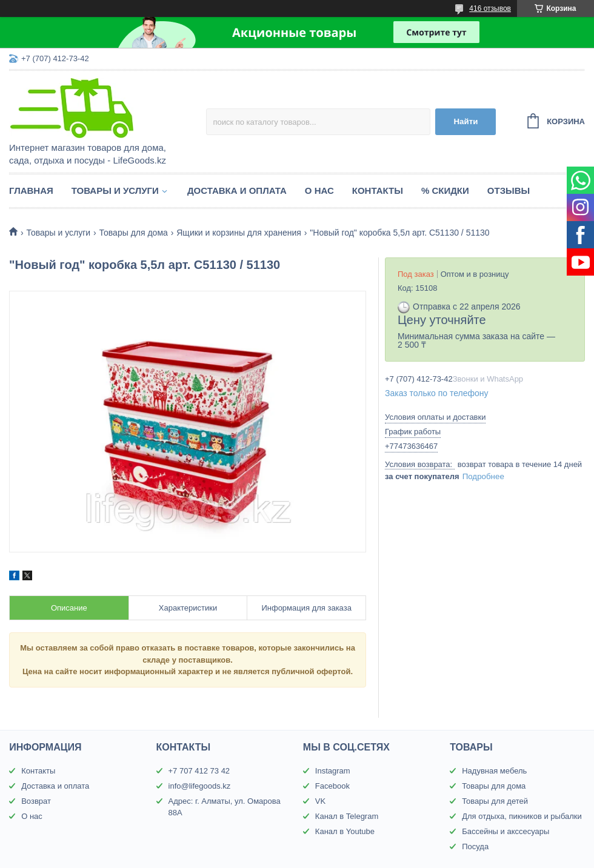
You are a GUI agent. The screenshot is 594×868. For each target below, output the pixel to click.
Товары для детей (495, 801)
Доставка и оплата (237, 190)
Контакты (378, 190)
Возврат (36, 801)
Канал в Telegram (347, 816)
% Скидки (445, 190)
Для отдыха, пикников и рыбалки (522, 816)
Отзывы (509, 190)
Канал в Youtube (345, 831)
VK (320, 801)
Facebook (332, 786)
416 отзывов (490, 8)
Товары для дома (134, 233)
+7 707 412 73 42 (199, 771)
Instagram (333, 771)
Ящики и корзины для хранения (239, 233)
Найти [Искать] (466, 121)
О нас (319, 190)
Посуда (475, 846)
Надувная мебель (494, 771)
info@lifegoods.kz (200, 786)
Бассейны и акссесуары (506, 831)
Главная (31, 190)
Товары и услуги (115, 190)
